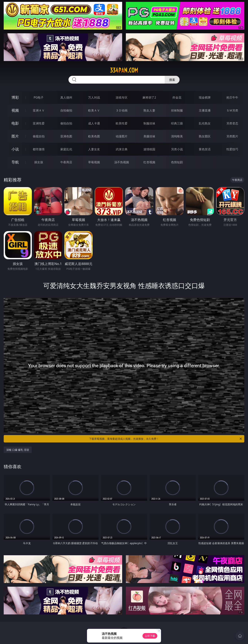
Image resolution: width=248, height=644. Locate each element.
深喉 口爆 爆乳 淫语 (18, 450)
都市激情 (39, 149)
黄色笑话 (205, 149)
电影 (15, 123)
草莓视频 (94, 162)
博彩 (15, 97)
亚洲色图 (66, 136)
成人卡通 (94, 123)
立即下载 (150, 636)
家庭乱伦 (66, 149)
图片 (15, 136)
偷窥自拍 (39, 136)
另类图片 (232, 136)
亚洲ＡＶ (39, 110)
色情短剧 (177, 162)
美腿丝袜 (149, 136)
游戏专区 (122, 97)
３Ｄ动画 (122, 110)
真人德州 (66, 97)
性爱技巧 (232, 149)
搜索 (172, 80)
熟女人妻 (149, 110)
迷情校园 (149, 149)
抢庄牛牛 (232, 97)
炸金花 (177, 97)
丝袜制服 (177, 110)
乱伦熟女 (205, 123)
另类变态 (232, 123)
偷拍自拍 (66, 123)
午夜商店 (66, 162)
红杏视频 (149, 162)
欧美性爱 (122, 123)
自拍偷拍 (66, 110)
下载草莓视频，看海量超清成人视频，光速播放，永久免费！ (166, 439)
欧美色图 (94, 136)
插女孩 (39, 162)
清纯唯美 (177, 136)
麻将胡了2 (149, 97)
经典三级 (177, 123)
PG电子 (39, 97)
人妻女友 (94, 149)
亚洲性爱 (39, 123)
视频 (15, 110)
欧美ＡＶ (94, 110)
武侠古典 (122, 149)
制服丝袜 (149, 123)
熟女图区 (205, 136)
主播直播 (205, 110)
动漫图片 (122, 136)
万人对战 (94, 97)
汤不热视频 (122, 162)
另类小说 (177, 149)
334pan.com (124, 70)
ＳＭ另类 (232, 110)
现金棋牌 (205, 97)
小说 (15, 149)
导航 (15, 162)
